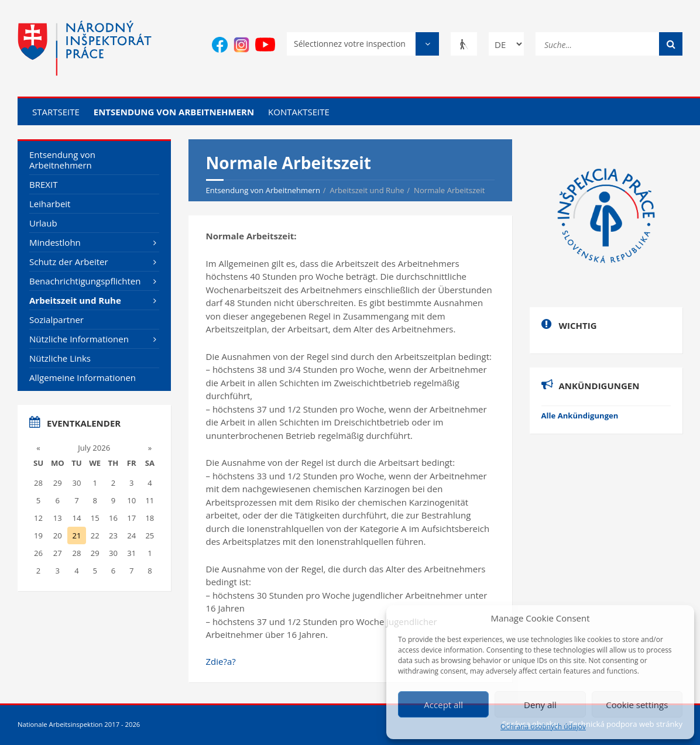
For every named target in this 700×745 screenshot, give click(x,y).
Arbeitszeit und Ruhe (75, 300)
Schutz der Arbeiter (69, 262)
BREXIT (43, 184)
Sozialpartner (56, 320)
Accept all (443, 705)
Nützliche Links (60, 358)
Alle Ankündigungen (580, 416)
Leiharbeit (50, 204)
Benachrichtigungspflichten (85, 281)
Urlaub (43, 223)
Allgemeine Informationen (83, 377)
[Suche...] (609, 43)
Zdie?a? (221, 661)
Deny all (540, 705)
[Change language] (506, 44)
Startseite (56, 112)
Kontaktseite (299, 112)
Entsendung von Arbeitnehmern (174, 112)
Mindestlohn (55, 242)
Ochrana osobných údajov (543, 727)
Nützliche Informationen (79, 339)
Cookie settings (637, 705)
